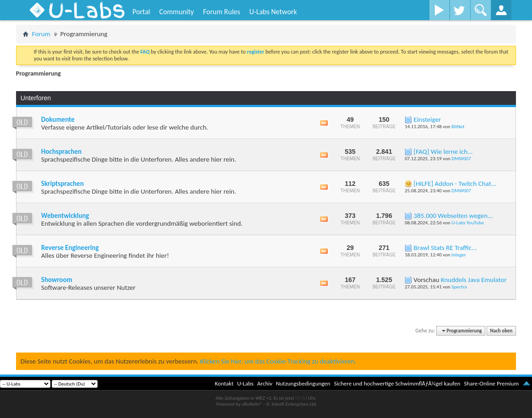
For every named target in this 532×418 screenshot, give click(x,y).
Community (176, 12)
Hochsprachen (61, 152)
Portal (141, 12)
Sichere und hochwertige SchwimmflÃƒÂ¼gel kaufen (397, 383)
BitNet (458, 127)
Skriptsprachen (63, 184)
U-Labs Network (273, 12)
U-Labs (246, 383)
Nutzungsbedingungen (303, 383)
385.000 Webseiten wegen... (453, 216)
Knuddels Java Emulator (474, 280)
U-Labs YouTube (468, 223)
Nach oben (502, 331)
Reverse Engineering (70, 248)
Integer (459, 255)
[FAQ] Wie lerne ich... (443, 152)
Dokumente (58, 119)
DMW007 (461, 159)
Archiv (265, 383)
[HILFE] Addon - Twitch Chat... (455, 184)
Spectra (459, 287)
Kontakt (224, 383)
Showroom (57, 280)
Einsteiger (428, 119)
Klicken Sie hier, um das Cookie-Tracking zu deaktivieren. (278, 361)
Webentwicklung (65, 216)
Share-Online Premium (491, 383)
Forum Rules (222, 12)
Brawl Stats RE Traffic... (445, 248)
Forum (41, 34)
